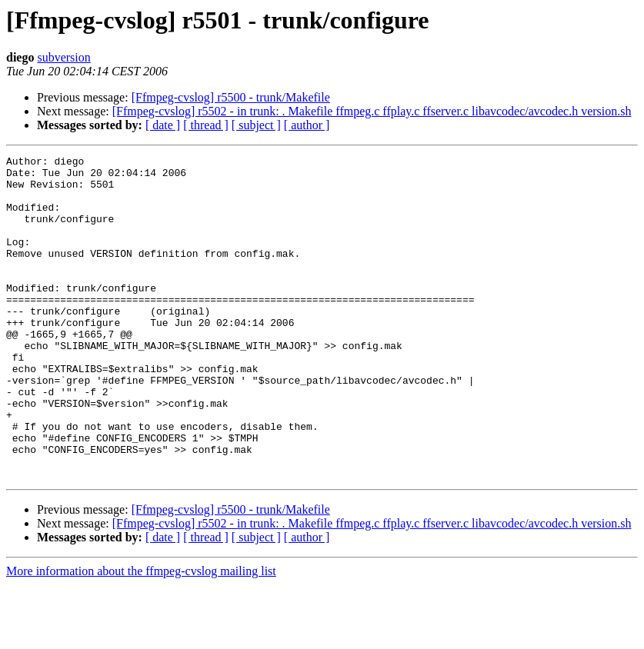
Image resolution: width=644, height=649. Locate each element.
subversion (63, 57)
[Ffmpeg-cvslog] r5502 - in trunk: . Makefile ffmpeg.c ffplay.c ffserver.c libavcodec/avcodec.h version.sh (372, 111)
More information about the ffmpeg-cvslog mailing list (141, 636)
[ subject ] (256, 125)
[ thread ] (206, 125)
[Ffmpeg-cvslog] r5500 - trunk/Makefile (231, 97)
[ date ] (163, 125)
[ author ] (307, 125)
